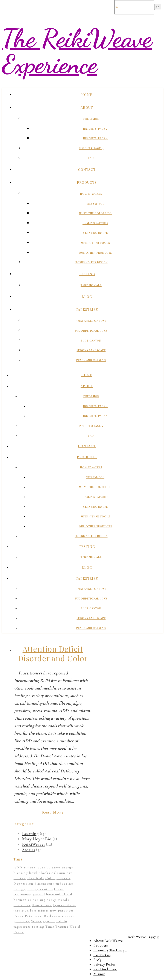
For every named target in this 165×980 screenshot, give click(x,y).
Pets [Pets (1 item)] (29, 916)
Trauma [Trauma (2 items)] (62, 927)
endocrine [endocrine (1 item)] (64, 884)
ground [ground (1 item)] (39, 894)
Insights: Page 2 (95, 129)
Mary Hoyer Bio (37, 839)
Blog (87, 297)
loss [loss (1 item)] (34, 910)
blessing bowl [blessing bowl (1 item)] (26, 873)
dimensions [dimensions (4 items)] (44, 884)
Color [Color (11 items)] (50, 878)
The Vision (91, 119)
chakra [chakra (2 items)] (20, 878)
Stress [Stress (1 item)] (36, 921)
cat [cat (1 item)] (69, 873)
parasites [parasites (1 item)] (66, 910)
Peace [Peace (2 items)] (19, 916)
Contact (87, 169)
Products (87, 182)
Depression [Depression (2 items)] (23, 884)
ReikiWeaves (34, 844)
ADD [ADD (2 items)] (18, 867)
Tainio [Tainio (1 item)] (62, 921)
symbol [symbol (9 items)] (49, 921)
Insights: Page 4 (91, 148)
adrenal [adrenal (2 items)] (30, 867)
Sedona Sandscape (91, 350)
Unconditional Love (91, 331)
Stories (29, 850)
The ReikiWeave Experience (77, 51)
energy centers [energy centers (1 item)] (40, 889)
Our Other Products (95, 253)
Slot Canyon (91, 340)
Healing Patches (95, 223)
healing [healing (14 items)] (39, 900)
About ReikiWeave (108, 941)
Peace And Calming (91, 360)
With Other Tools (95, 243)
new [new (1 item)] (53, 910)
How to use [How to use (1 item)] (42, 905)
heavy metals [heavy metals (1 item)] (58, 900)
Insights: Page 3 (95, 138)
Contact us (102, 955)
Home (87, 95)
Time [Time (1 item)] (50, 927)
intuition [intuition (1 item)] (21, 910)
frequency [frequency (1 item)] (22, 894)
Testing (87, 274)
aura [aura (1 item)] (42, 867)
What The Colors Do (95, 213)
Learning (30, 833)
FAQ (91, 158)
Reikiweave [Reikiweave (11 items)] (54, 916)
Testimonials (91, 285)
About (87, 107)
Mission (99, 974)
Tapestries (87, 309)
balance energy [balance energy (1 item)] (60, 867)
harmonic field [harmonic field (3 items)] (59, 894)
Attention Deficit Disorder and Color (53, 653)
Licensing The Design (91, 262)
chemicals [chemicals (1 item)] (35, 878)
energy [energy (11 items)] (20, 889)
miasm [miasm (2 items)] (44, 910)
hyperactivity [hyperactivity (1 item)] (65, 905)
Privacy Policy (105, 964)
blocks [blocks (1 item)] (44, 873)
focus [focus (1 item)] (59, 889)
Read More (53, 812)
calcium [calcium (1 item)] (58, 873)
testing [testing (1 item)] (38, 927)
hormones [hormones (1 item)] (22, 905)
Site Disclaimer (105, 969)
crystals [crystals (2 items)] (63, 878)
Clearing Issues (95, 233)
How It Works (91, 194)
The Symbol (95, 203)
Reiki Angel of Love (91, 321)
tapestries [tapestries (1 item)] (22, 927)
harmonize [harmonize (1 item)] (23, 900)
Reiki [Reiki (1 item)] (38, 916)
